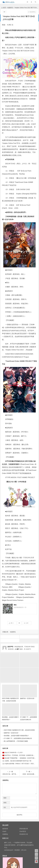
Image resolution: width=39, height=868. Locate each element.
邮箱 (5, 803)
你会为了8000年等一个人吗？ (14, 753)
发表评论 (32, 12)
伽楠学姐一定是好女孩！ (28, 698)
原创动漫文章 (24, 829)
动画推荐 (29, 637)
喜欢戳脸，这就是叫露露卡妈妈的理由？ (16, 736)
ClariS (4, 831)
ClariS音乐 (23, 831)
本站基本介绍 (24, 834)
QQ (5, 807)
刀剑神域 (10, 637)
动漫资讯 (10, 8)
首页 (4, 8)
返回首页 (5, 829)
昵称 (5, 798)
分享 (26, 623)
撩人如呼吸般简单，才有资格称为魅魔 (16, 741)
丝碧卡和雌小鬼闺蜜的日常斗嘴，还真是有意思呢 (19, 730)
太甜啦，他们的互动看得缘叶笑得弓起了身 (18, 761)
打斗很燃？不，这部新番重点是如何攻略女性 (18, 738)
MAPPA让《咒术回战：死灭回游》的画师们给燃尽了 (21, 755)
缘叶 (18, 649)
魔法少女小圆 (10, 640)
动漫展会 (5, 834)
